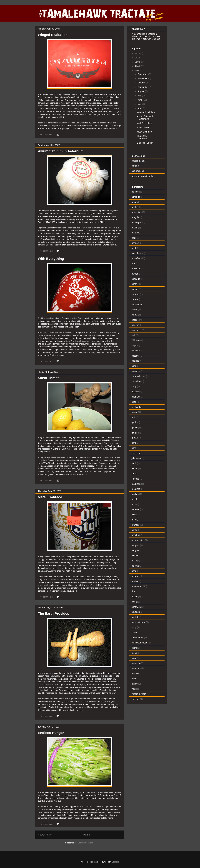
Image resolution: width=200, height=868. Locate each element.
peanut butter (138, 540)
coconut (135, 356)
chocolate (136, 351)
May (140, 104)
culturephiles (138, 171)
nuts (134, 504)
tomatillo (136, 663)
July (140, 95)
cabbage (136, 279)
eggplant (136, 397)
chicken (135, 325)
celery (134, 310)
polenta (135, 566)
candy (134, 284)
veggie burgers (139, 694)
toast (134, 658)
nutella (135, 499)
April (140, 108)
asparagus (137, 223)
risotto (135, 597)
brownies (136, 269)
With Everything (51, 259)
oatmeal (135, 509)
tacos (134, 653)
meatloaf (136, 489)
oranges (136, 525)
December (143, 74)
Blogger (115, 862)
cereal (135, 315)
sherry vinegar (139, 622)
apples (135, 207)
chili (133, 335)
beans (135, 243)
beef (134, 248)
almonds (136, 197)
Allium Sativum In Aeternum (61, 151)
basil (134, 238)
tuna (134, 679)
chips (134, 345)
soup (134, 627)
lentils (134, 474)
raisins (135, 581)
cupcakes (136, 381)
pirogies (135, 550)
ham (134, 443)
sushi (134, 648)
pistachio (136, 556)
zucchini (136, 699)
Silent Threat (48, 378)
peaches (136, 535)
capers (135, 289)
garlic (134, 422)
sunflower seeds (139, 643)
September (143, 87)
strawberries (137, 638)
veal (134, 689)
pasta (134, 530)
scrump (135, 166)
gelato (135, 428)
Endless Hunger (51, 733)
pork (134, 571)
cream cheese (138, 376)
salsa (134, 602)
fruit (133, 417)
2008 (138, 66)
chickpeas (136, 330)
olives (134, 515)
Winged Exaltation (53, 35)
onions (135, 520)
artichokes (137, 212)
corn (134, 366)
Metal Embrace (50, 497)
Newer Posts (45, 835)
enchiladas (137, 407)
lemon (135, 468)
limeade (135, 479)
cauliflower (137, 305)
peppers (136, 545)
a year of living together (143, 176)
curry (134, 386)
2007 (138, 70)
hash (134, 448)
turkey (135, 684)
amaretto (136, 202)
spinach (135, 633)
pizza (134, 561)
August (141, 91)
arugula (135, 217)
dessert (135, 392)
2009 (138, 62)
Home (87, 835)
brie (133, 263)
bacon (135, 228)
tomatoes (136, 668)
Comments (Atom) (86, 843)
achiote (135, 192)
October (142, 83)
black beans (137, 253)
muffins (135, 494)
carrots (135, 299)
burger (135, 274)
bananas (136, 233)
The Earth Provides (54, 614)
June (140, 100)
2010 (138, 58)
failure (135, 412)
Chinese (136, 340)
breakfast (136, 258)
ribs (133, 591)
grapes (135, 438)
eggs (134, 402)
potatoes (136, 576)
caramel (135, 294)
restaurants (137, 586)
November (143, 78)
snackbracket (138, 161)
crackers (136, 371)
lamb (134, 463)
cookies (135, 361)
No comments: (47, 134)
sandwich (136, 607)
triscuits (135, 673)
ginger (135, 433)
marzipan (136, 484)
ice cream (136, 453)
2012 (138, 53)
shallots (135, 617)
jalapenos (136, 458)
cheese (135, 320)
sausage (136, 612)
